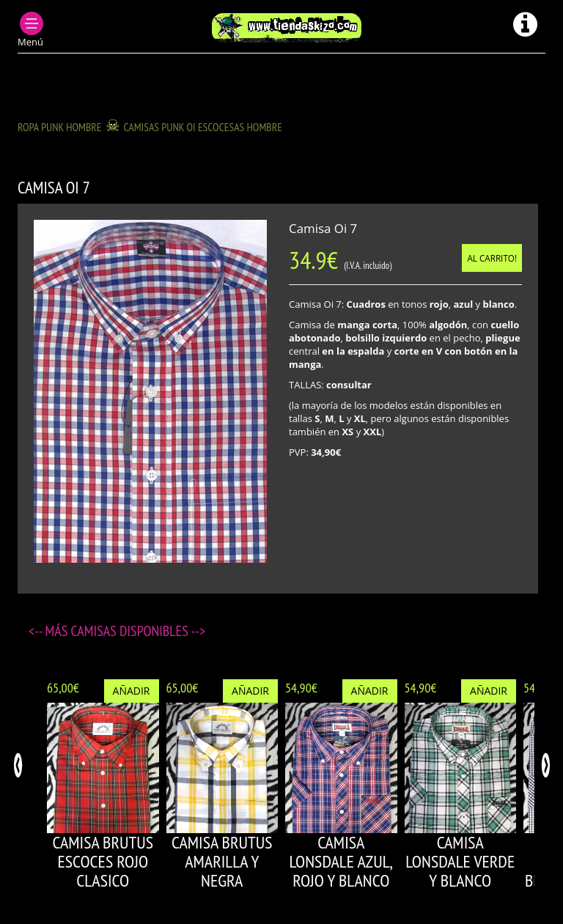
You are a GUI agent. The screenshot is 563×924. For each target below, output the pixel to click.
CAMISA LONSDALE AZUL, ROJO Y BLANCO (341, 862)
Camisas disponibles (131, 631)
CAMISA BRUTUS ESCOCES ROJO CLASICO (103, 862)
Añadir (132, 691)
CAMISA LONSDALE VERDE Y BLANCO (460, 862)
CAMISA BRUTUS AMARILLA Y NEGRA (222, 862)
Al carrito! (492, 258)
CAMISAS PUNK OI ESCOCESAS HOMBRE (203, 127)
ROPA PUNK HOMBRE (60, 127)
